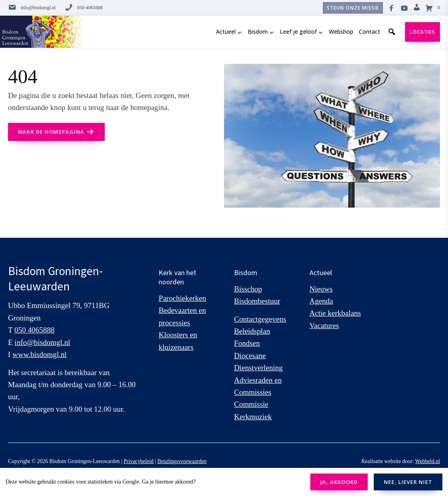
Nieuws (321, 289)
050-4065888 (84, 8)
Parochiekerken (182, 298)
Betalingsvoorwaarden (182, 461)
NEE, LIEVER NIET (408, 482)
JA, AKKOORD (339, 482)
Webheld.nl (428, 461)
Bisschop (248, 289)
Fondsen (247, 343)
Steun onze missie (353, 8)
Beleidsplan (252, 331)
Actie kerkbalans (335, 313)
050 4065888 (35, 330)
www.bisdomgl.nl (40, 354)
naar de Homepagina (51, 132)
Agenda (321, 301)
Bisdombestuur (257, 301)
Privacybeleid (139, 461)
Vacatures (324, 326)
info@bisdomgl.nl (32, 8)
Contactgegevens (260, 319)
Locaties (423, 32)
